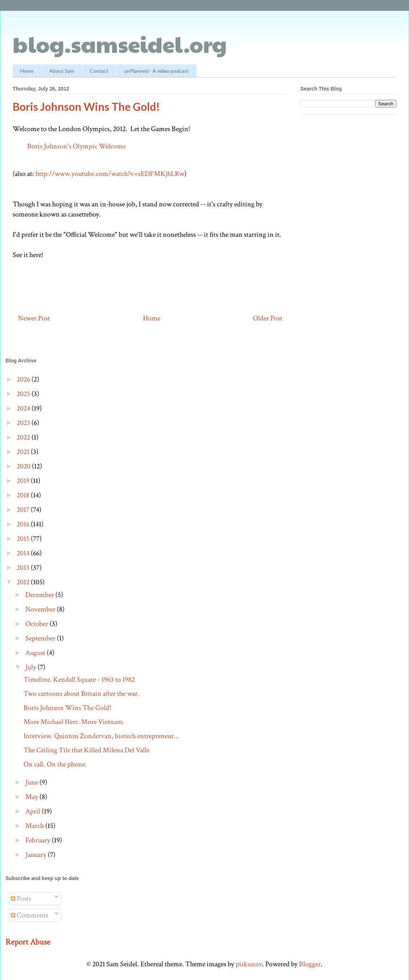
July (31, 667)
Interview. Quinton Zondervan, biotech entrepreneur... (101, 736)
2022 (24, 437)
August (36, 653)
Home (27, 71)
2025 (24, 394)
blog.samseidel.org (120, 44)
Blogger (310, 964)
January (37, 855)
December (40, 595)
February (39, 840)
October (37, 624)
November (41, 609)
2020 (24, 466)
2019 (24, 481)
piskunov (249, 964)
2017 (24, 510)
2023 (24, 423)
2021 (24, 452)
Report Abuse (28, 942)
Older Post (268, 318)
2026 (24, 379)
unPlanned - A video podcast (157, 71)
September (41, 638)
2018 (24, 495)
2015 (24, 539)
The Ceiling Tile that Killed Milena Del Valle (87, 750)
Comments (29, 915)
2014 (24, 553)
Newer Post (34, 318)
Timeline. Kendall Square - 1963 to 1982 (79, 680)
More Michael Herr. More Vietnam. (74, 722)
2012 (24, 582)
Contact (99, 71)
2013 (24, 568)
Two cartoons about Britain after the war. (81, 694)
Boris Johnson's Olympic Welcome (76, 146)
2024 (24, 408)
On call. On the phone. (55, 764)
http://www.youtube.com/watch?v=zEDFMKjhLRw (110, 174)
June (32, 782)
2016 (24, 524)
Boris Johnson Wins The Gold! (67, 708)
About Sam (62, 71)
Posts (21, 899)
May (32, 797)
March (35, 826)
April (33, 811)
